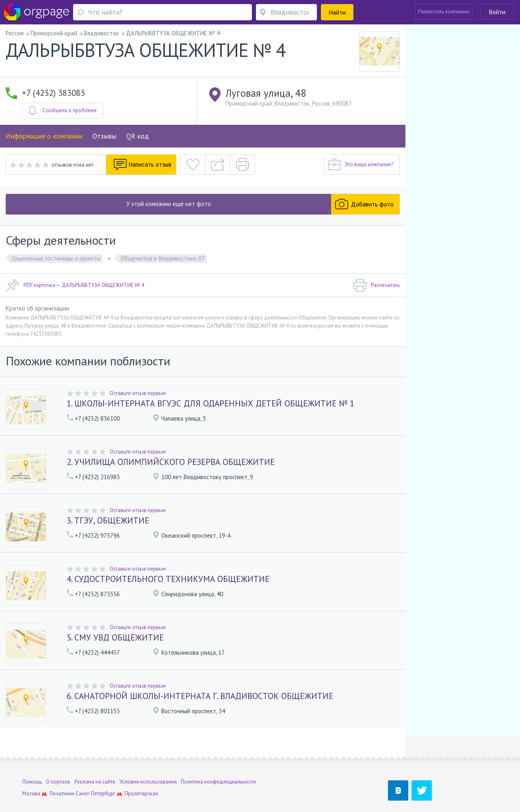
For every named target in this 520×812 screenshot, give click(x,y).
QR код (138, 136)
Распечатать (376, 285)
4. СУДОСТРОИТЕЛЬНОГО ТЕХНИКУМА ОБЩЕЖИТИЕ (168, 579)
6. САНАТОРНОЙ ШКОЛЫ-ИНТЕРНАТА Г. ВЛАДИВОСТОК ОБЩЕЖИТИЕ (200, 696)
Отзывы (104, 136)
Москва (31, 772)
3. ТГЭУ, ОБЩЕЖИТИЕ (108, 520)
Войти (497, 12)
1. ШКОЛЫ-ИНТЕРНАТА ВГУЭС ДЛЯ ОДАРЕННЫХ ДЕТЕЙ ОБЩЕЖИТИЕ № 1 (210, 403)
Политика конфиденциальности (218, 760)
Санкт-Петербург (95, 772)
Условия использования (148, 760)
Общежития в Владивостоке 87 (163, 258)
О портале (58, 760)
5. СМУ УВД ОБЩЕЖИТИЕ (115, 637)
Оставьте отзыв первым (138, 393)
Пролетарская (141, 772)
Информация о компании (44, 136)
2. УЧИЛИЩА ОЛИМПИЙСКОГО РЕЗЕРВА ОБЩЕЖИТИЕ (171, 462)
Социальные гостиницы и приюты (56, 258)
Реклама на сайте (95, 760)
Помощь (32, 760)
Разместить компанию (444, 12)
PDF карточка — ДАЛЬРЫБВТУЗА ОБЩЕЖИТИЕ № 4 (75, 285)
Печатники (62, 772)
